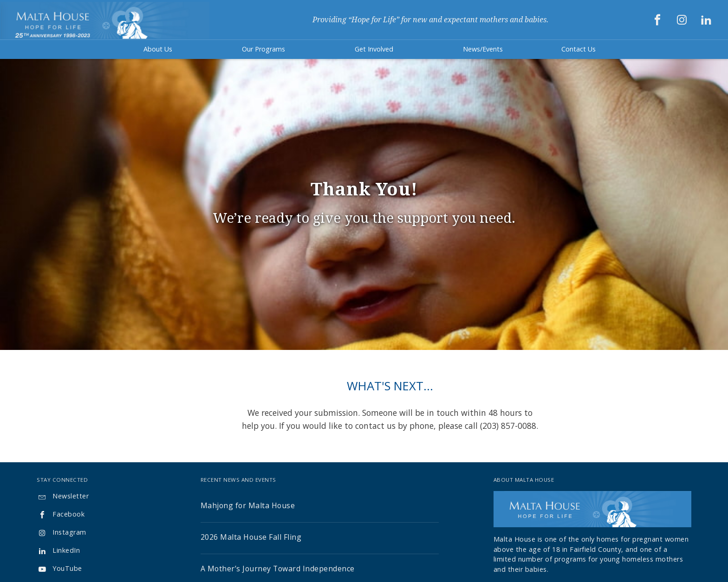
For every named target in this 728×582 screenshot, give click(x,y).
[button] (158, 49)
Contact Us (578, 49)
